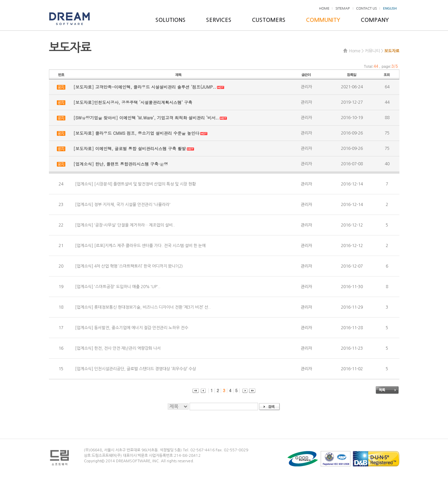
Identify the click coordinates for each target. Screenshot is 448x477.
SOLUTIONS (170, 20)
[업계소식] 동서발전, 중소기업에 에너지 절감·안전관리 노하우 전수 (132, 328)
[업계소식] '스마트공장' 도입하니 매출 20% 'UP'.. (118, 287)
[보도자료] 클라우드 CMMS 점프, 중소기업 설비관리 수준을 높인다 (136, 133)
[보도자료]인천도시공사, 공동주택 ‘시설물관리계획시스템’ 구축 (133, 102)
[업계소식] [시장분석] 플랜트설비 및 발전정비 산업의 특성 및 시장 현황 (135, 184)
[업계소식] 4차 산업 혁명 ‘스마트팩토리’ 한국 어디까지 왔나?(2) (129, 266)
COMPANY (375, 20)
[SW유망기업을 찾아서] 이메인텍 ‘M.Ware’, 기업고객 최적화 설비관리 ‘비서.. (146, 118)
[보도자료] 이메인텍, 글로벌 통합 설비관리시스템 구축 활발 (130, 148)
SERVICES (219, 20)
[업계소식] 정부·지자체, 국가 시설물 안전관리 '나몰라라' (123, 205)
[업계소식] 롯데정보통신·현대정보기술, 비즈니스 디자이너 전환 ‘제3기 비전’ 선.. (143, 307)
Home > (356, 51)
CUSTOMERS (269, 20)
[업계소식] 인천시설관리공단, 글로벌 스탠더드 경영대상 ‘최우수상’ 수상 (136, 369)
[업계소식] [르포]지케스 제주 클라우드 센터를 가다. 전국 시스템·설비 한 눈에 (140, 246)
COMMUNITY (323, 20)
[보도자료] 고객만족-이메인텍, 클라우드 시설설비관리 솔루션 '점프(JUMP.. (145, 87)
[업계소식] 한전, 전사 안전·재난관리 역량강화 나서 (118, 348)
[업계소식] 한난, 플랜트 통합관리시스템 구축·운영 (121, 164)
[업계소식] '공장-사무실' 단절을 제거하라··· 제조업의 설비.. (125, 225)
